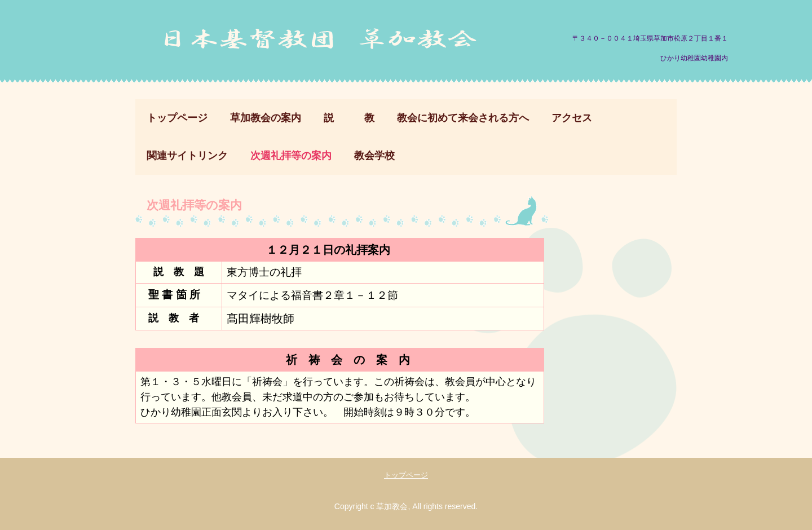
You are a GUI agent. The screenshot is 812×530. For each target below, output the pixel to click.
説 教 (349, 118)
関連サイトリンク (187, 156)
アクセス (572, 118)
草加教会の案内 (266, 118)
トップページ (177, 118)
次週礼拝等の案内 (291, 156)
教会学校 (374, 156)
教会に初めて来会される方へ (463, 118)
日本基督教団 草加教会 (324, 45)
